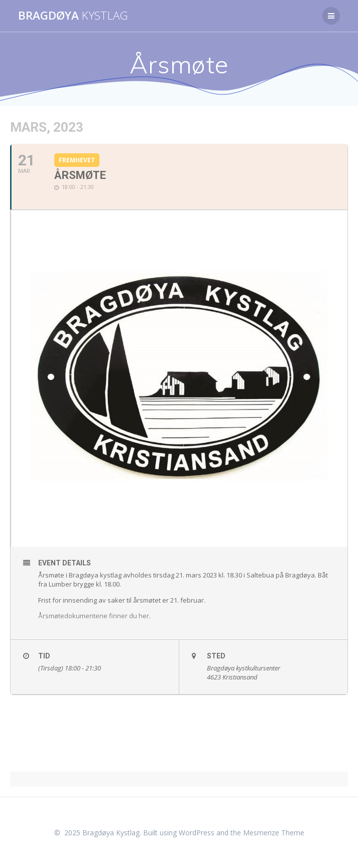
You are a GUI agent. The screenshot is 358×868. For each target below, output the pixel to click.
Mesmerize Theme (274, 833)
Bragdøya (73, 16)
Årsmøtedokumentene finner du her (94, 616)
